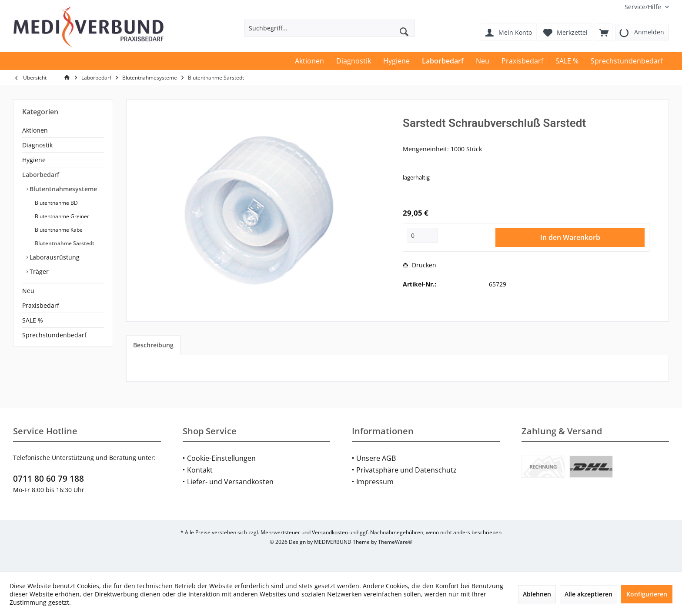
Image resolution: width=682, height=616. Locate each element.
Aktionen (35, 130)
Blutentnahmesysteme (62, 189)
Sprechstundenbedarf (54, 335)
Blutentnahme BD (56, 203)
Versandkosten (330, 532)
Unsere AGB (376, 458)
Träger (38, 271)
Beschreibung (153, 345)
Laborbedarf (41, 175)
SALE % (33, 320)
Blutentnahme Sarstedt (64, 243)
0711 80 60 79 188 (48, 479)
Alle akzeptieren (588, 594)
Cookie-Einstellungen (221, 458)
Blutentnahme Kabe (58, 230)
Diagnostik (37, 145)
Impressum (375, 482)
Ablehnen (537, 594)
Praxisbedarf (41, 305)
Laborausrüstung (54, 257)
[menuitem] (644, 7)
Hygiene (34, 160)
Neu (28, 291)
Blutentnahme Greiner (61, 216)
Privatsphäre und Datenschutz (406, 470)
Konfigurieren (647, 594)
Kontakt (200, 470)
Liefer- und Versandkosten (230, 482)
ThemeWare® (395, 542)
